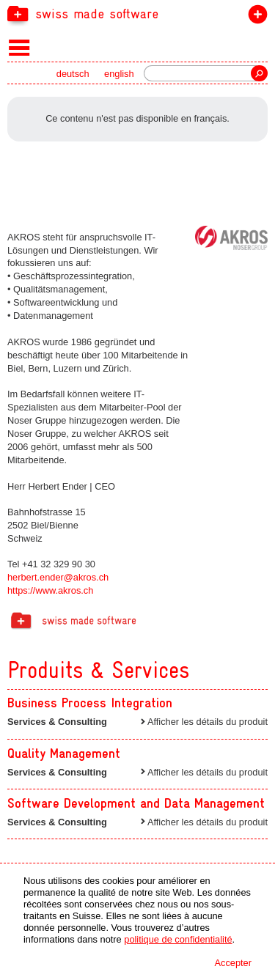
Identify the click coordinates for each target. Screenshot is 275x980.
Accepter (233, 963)
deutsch (73, 74)
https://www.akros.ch (50, 590)
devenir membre (255, 17)
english (119, 74)
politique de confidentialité (178, 939)
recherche (259, 73)
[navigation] (137, 13)
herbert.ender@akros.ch (58, 577)
